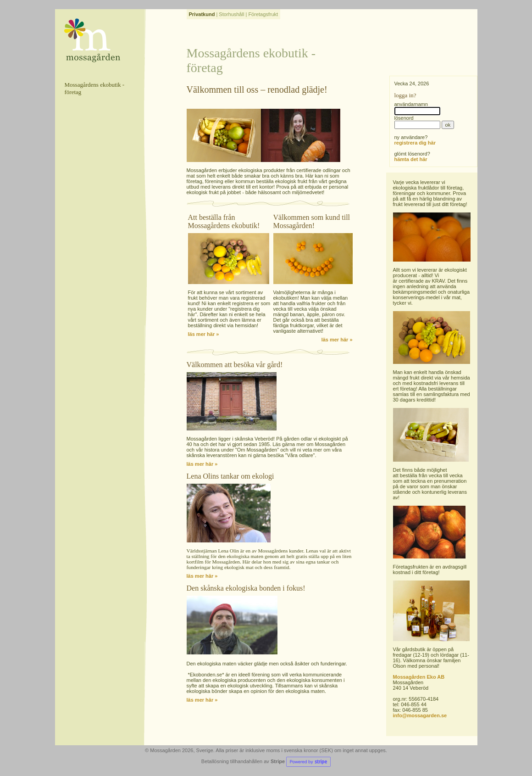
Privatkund (202, 14)
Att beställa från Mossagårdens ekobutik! (224, 221)
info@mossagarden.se (420, 715)
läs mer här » (204, 334)
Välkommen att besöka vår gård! (235, 365)
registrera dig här (415, 143)
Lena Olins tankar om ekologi (230, 476)
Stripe (301, 761)
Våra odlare (300, 455)
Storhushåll (231, 14)
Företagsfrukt (263, 14)
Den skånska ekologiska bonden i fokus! (246, 588)
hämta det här (411, 159)
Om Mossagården (257, 450)
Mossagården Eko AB (419, 677)
